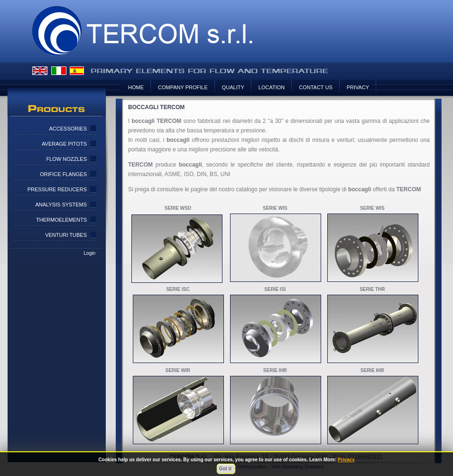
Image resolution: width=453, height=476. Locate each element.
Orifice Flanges (63, 174)
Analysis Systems (61, 205)
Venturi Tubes (66, 235)
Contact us (316, 87)
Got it (226, 469)
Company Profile (183, 87)
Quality (233, 87)
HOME (136, 87)
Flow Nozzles (66, 159)
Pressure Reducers (57, 189)
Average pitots (64, 144)
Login (90, 253)
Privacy (358, 87)
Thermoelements (61, 220)
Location (272, 87)
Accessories (68, 129)
